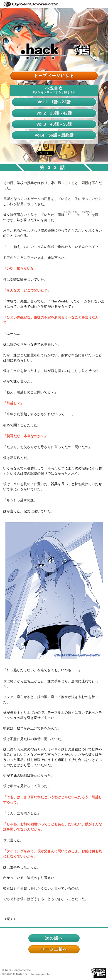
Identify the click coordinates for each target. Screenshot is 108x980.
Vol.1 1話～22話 (54, 102)
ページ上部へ (54, 949)
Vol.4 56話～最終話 (54, 135)
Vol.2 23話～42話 (54, 113)
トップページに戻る (54, 76)
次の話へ (54, 938)
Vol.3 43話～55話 (54, 124)
